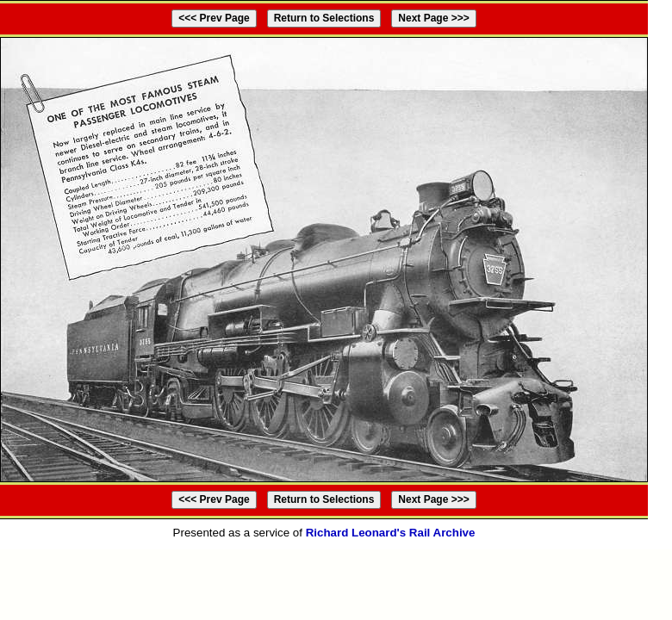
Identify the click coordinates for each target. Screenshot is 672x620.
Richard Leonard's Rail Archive (391, 533)
